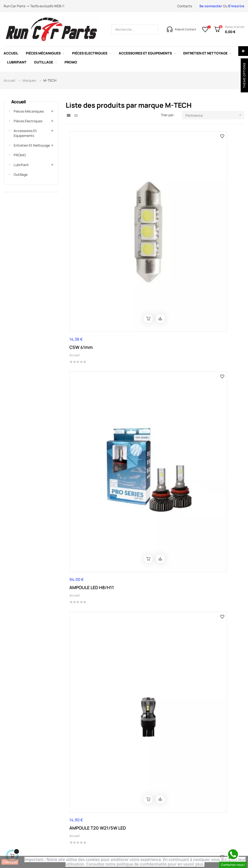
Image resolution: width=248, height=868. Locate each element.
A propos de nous (132, 785)
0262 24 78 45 (88, 731)
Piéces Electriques (28, 121)
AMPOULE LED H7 (87, 648)
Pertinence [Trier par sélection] (215, 115)
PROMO (20, 155)
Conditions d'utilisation (95, 792)
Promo (208, 785)
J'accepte (10, 862)
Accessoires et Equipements (25, 133)
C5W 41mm (81, 213)
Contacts (185, 6)
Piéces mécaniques (29, 111)
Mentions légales (90, 785)
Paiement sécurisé (91, 800)
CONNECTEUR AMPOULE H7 (154, 328)
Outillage (21, 174)
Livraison (83, 814)
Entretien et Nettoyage (32, 145)
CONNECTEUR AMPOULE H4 (95, 328)
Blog (164, 785)
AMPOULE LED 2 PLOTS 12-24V (212, 441)
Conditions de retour (93, 807)
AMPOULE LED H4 (147, 550)
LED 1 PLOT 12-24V (147, 438)
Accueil (18, 102)
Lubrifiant (21, 165)
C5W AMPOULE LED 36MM (89, 441)
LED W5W (198, 325)
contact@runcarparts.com (132, 731)
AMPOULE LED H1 (206, 550)
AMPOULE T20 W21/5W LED (212, 216)
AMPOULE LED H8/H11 (151, 213)
